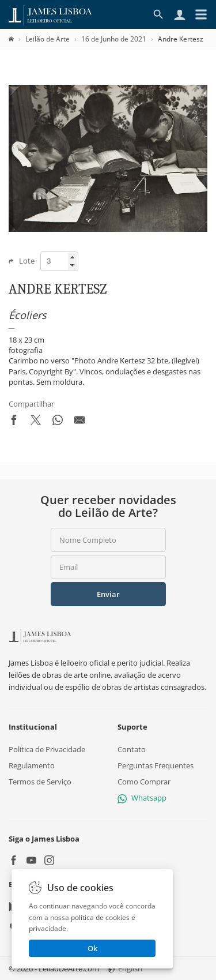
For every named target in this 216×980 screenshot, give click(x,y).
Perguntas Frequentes (156, 765)
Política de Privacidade (47, 749)
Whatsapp (142, 798)
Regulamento (32, 765)
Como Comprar (144, 782)
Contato (132, 749)
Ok (92, 948)
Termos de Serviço (40, 782)
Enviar (108, 594)
